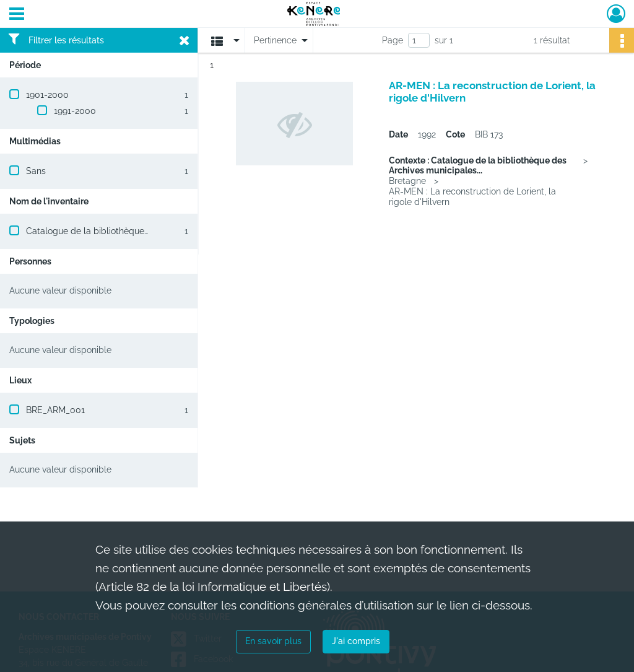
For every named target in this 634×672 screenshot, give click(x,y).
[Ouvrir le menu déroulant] (17, 15)
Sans (36, 171)
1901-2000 (47, 95)
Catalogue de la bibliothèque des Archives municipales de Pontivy (160, 231)
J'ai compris (356, 641)
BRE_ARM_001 (55, 410)
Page (393, 40)
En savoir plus (273, 641)
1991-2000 (75, 111)
